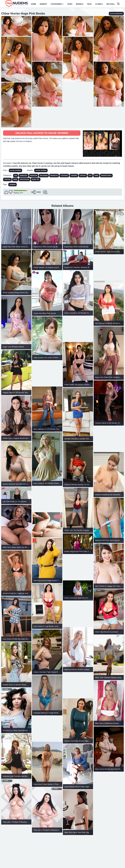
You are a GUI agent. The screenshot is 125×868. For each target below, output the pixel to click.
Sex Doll (111, 4)
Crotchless (25, 179)
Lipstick (83, 175)
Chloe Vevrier (16, 170)
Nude (15, 179)
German (13, 185)
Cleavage (64, 175)
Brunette (54, 175)
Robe (96, 175)
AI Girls (99, 4)
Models (80, 4)
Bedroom (34, 175)
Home (34, 4)
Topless (7, 179)
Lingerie (74, 175)
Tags (89, 4)
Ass (16, 175)
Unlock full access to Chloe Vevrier (42, 133)
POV (90, 175)
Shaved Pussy (106, 175)
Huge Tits (36, 179)
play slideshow (116, 14)
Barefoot (24, 175)
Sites (70, 4)
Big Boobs (44, 175)
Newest (43, 4)
